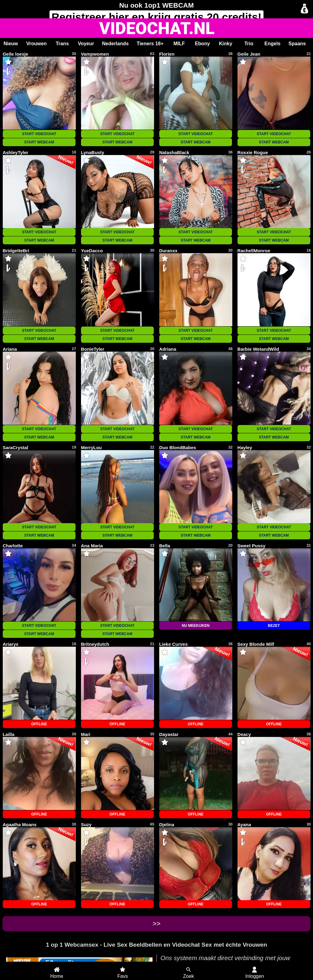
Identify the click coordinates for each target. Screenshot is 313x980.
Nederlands (115, 44)
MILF (179, 44)
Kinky (226, 44)
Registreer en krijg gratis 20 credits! (156, 17)
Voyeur (86, 44)
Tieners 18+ (150, 44)
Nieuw (11, 44)
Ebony (203, 44)
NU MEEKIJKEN (196, 626)
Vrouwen (37, 44)
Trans (62, 44)
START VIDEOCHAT (39, 134)
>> (156, 924)
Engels (272, 44)
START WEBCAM (39, 142)
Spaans (297, 44)
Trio (249, 44)
